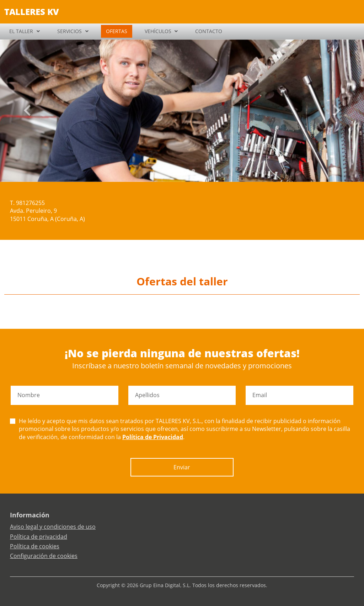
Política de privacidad (39, 537)
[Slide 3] (188, 171)
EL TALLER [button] (21, 31)
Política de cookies (35, 546)
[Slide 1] (176, 171)
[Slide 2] (182, 171)
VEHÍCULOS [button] (158, 31)
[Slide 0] (171, 171)
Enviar (182, 467)
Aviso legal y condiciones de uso (53, 527)
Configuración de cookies (44, 556)
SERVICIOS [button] (69, 31)
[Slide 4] (193, 171)
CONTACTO (209, 31)
